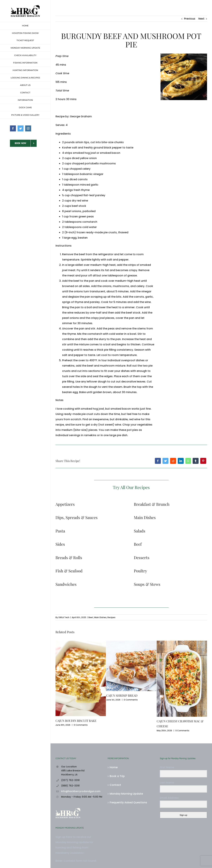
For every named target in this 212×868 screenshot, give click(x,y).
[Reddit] (173, 461)
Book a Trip (117, 776)
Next (201, 19)
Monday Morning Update (126, 794)
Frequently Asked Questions (128, 802)
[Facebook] (158, 461)
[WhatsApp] (188, 461)
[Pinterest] (203, 461)
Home (114, 767)
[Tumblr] (196, 461)
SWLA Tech (64, 617)
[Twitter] (165, 461)
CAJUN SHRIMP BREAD (122, 695)
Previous (190, 19)
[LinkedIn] (181, 461)
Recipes (111, 617)
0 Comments (81, 725)
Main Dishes (100, 617)
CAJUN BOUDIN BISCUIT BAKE (76, 721)
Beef (91, 617)
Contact (115, 785)
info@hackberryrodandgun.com (81, 791)
